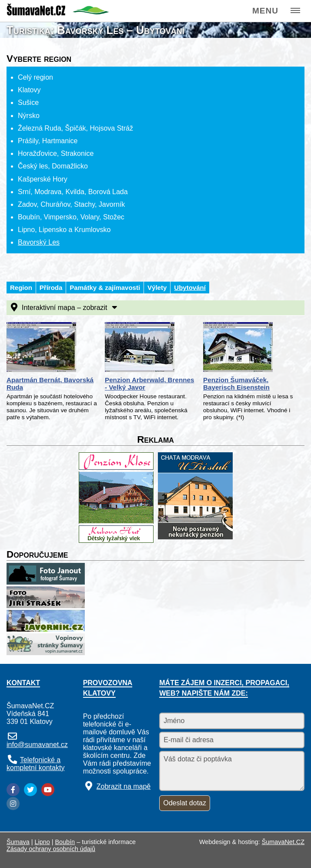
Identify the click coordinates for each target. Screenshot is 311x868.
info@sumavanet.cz (37, 745)
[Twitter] (30, 790)
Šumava (18, 842)
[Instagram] (13, 804)
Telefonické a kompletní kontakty (35, 764)
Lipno (42, 842)
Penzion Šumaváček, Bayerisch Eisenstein (236, 384)
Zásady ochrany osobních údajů (51, 849)
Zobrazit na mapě (124, 786)
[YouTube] (48, 790)
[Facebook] (13, 790)
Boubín (65, 842)
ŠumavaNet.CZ (283, 842)
